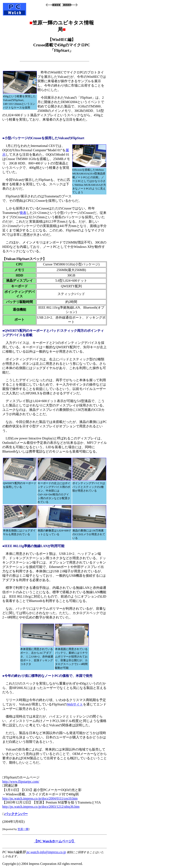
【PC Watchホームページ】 (54, 841)
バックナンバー (16, 814)
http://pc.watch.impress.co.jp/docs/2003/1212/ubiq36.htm (41, 807)
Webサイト (75, 704)
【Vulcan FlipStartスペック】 (24, 259)
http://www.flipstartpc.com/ (21, 782)
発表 (23, 213)
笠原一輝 (23, 829)
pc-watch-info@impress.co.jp (46, 852)
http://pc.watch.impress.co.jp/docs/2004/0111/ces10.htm (40, 798)
